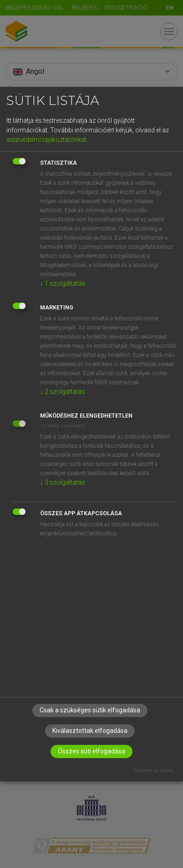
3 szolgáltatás (63, 482)
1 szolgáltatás (63, 283)
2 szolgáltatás (63, 392)
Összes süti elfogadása (91, 751)
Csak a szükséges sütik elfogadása (90, 710)
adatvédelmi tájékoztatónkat (46, 140)
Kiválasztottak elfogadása (90, 731)
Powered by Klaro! (153, 771)
